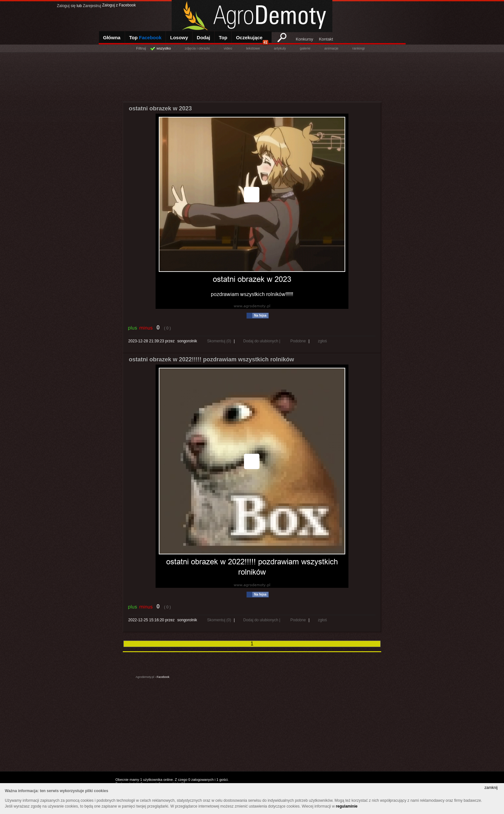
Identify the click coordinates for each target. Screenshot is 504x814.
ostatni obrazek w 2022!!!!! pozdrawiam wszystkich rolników (212, 359)
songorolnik (187, 341)
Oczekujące (252, 40)
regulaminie (347, 806)
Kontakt (326, 39)
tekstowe (253, 48)
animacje (331, 48)
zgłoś (322, 341)
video (228, 48)
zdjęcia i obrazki (197, 48)
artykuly (280, 48)
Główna (112, 37)
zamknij (491, 788)
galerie (305, 48)
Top (145, 37)
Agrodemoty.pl (145, 677)
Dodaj (203, 37)
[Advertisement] (252, 76)
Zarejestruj (92, 6)
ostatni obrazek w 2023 (160, 108)
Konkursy (304, 39)
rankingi (359, 48)
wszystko (164, 48)
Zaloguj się (66, 6)
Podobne (298, 341)
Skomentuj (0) (220, 341)
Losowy (179, 37)
